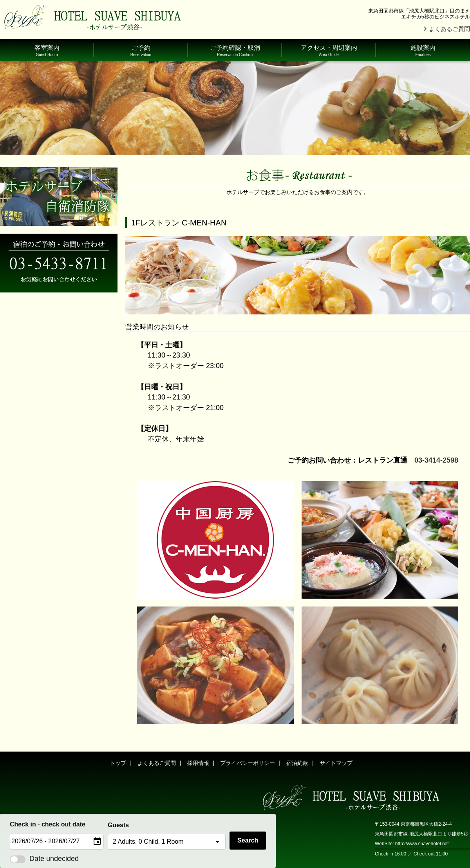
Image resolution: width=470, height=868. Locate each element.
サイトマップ (336, 763)
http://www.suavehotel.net (422, 844)
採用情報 (198, 763)
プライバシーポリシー (248, 763)
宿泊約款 (297, 763)
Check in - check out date (48, 824)
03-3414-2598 (436, 460)
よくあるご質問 (449, 29)
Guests (118, 825)
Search (248, 840)
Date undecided (44, 859)
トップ (118, 763)
